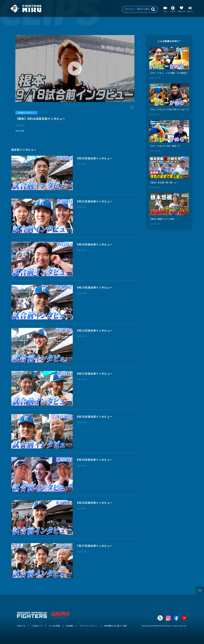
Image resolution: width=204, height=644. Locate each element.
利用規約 (70, 626)
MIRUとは (21, 626)
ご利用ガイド (37, 626)
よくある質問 (54, 626)
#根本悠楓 (20, 131)
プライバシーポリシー (89, 626)
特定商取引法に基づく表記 (116, 626)
